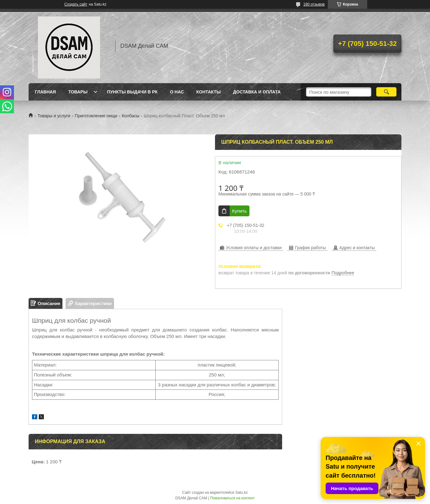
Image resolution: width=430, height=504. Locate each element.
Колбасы (130, 116)
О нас (177, 92)
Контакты (208, 92)
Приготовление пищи (96, 116)
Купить (239, 211)
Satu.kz (241, 493)
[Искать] (386, 92)
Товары (78, 92)
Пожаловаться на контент (232, 498)
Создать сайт (76, 4)
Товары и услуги (54, 116)
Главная (45, 92)
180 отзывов (314, 4)
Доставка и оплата (257, 92)
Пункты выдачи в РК (132, 92)
